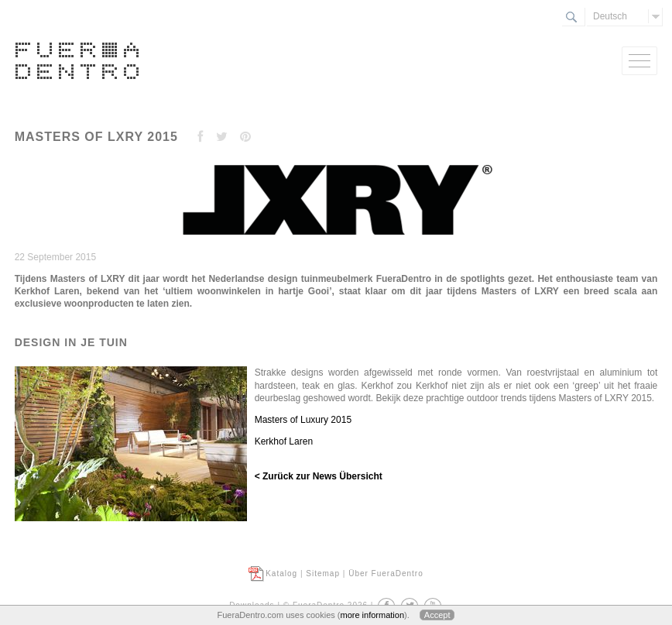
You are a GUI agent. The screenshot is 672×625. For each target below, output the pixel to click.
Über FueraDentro (386, 573)
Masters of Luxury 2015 (303, 420)
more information (372, 615)
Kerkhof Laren (284, 441)
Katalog (281, 573)
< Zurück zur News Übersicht (319, 476)
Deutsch (610, 16)
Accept (437, 615)
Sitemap (323, 573)
